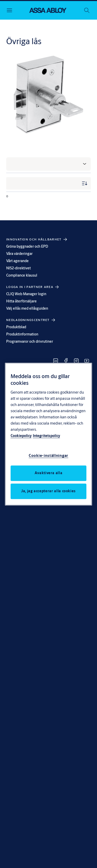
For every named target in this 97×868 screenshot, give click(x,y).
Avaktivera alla (49, 473)
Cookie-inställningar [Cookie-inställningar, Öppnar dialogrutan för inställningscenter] (48, 455)
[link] (56, 361)
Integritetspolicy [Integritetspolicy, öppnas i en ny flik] (46, 436)
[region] (49, 434)
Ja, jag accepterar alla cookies (48, 491)
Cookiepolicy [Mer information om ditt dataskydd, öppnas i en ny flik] (21, 436)
